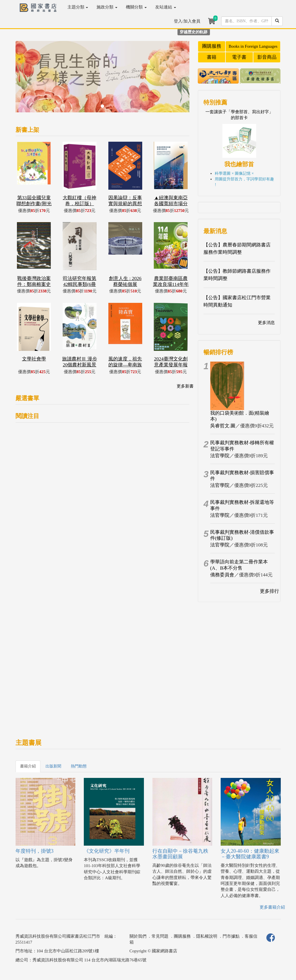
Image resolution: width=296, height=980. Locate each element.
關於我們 (138, 936)
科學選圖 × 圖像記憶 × (234, 173)
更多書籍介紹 (272, 907)
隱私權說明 (207, 936)
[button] (28, 79)
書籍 (212, 57)
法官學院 (220, 456)
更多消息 (266, 323)
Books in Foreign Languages (253, 46)
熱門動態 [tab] (79, 766)
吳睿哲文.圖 (223, 426)
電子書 (239, 57)
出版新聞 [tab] (53, 766)
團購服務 (212, 46)
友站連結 (166, 7)
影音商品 (267, 57)
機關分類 (136, 7)
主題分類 (78, 7)
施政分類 (107, 7)
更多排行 (269, 591)
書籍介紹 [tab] (28, 766)
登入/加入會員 (187, 21)
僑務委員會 (222, 575)
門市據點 (231, 936)
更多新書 (185, 386)
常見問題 (160, 936)
